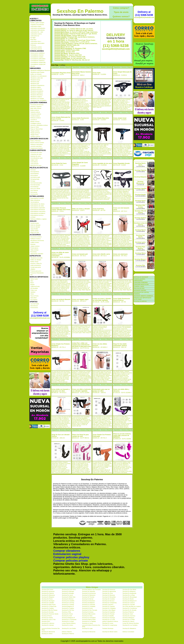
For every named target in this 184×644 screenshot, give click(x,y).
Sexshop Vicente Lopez (62, 58)
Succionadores (35, 202)
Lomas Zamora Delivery (69, 623)
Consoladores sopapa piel (38, 64)
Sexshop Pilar (59, 60)
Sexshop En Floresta (108, 614)
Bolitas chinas (34, 262)
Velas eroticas (34, 250)
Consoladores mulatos (37, 57)
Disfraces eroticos (35, 118)
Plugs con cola (35, 233)
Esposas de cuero (36, 156)
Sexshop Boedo (60, 39)
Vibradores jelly (35, 82)
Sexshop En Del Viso (68, 610)
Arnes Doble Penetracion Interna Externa (122, 299)
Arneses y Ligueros (36, 106)
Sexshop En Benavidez (109, 597)
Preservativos (34, 248)
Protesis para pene (36, 271)
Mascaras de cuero (36, 166)
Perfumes (33, 45)
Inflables (33, 269)
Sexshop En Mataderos (129, 628)
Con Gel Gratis (35, 304)
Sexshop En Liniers (67, 625)
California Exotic (35, 286)
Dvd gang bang (35, 179)
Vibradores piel (35, 84)
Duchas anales (35, 223)
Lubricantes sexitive (36, 47)
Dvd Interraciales (35, 185)
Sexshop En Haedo (47, 618)
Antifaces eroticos (35, 239)
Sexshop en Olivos (47, 634)
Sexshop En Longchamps (110, 625)
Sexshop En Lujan (87, 628)
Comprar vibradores (67, 551)
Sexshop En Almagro (68, 593)
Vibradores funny (35, 80)
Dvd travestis (34, 194)
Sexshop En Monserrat (48, 632)
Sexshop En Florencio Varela (50, 614)
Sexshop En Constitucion (130, 608)
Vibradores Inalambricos (37, 85)
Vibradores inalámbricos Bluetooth (40, 70)
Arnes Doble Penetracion (81, 118)
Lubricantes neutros (36, 34)
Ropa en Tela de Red (36, 129)
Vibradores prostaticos (37, 91)
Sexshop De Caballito (68, 601)
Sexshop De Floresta (88, 597)
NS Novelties (34, 288)
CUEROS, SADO (139, 286)
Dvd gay (33, 181)
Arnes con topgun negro (80, 299)
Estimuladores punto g (37, 215)
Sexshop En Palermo (80, 11)
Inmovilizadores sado (36, 158)
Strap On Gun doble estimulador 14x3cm (120, 345)
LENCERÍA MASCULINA (141, 284)
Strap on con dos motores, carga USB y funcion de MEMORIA (122, 435)
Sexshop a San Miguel (109, 610)
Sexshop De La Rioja (129, 595)
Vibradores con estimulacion (38, 76)
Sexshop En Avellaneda (129, 593)
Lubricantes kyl (35, 36)
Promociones (34, 308)
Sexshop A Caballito (108, 616)
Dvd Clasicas (34, 190)
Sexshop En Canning (68, 603)
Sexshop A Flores (47, 616)
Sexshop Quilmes (60, 45)
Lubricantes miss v (36, 41)
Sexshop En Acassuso (109, 590)
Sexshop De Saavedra (89, 591)
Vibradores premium (36, 89)
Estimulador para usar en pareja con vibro (101, 390)
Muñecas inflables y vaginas (38, 219)
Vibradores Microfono (36, 95)
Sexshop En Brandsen (89, 601)
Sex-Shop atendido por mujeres (132, 606)
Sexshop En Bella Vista (69, 597)
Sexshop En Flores (67, 614)
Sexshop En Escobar (48, 612)
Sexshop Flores (60, 40)
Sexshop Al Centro (87, 608)
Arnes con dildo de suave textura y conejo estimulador (60, 254)
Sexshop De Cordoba (108, 599)
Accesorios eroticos (36, 237)
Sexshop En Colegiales (109, 608)
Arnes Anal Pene (98, 209)
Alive (32, 281)
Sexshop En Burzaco (108, 601)
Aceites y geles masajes (37, 23)
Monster (33, 66)
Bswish (32, 285)
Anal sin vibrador (35, 227)
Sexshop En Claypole (108, 606)
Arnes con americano (120, 254)
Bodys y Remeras (35, 141)
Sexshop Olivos (60, 52)
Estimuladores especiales (38, 208)
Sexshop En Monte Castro (110, 632)
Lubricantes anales (36, 26)
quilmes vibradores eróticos (110, 621)
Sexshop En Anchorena (89, 593)
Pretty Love (34, 290)
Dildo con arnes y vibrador (81, 209)
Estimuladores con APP (37, 198)
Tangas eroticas (35, 131)
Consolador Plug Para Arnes (61, 73)
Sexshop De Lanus (67, 595)
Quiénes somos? (121, 17)
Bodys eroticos (35, 110)
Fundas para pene (36, 267)
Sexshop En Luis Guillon (69, 628)
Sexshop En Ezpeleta (108, 612)
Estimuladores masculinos (38, 211)
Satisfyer (33, 292)
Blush (32, 283)
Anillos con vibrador (36, 74)
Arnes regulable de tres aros (102, 163)
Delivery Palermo (67, 632)
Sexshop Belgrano (60, 29)
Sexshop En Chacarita (89, 605)
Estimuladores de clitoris (37, 204)
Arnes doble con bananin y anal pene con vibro (61, 390)
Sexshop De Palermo (48, 593)
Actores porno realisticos (37, 53)
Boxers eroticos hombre (37, 143)
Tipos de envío (121, 12)
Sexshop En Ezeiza (88, 612)
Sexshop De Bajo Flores (49, 605)
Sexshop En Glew (87, 616)
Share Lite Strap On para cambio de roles (80, 435)
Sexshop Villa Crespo (62, 42)
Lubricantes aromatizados (38, 28)
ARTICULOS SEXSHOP (141, 277)
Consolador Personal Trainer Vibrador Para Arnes (61, 209)
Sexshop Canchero (108, 605)
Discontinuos (34, 306)
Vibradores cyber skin (37, 78)
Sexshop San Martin (61, 53)
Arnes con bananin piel (80, 254)
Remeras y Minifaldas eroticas (39, 125)
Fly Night (33, 38)
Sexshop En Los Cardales (130, 625)
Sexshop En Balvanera (48, 595)
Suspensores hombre (37, 148)
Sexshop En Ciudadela (89, 606)
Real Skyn (33, 39)
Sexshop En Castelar (68, 605)
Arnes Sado (97, 73)
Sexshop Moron (60, 47)
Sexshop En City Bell (129, 605)
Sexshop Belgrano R (68, 606)
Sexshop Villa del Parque (63, 35)
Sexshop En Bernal (88, 599)
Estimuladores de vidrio (37, 206)
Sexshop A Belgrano (128, 618)
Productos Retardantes (37, 273)
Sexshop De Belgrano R (130, 601)
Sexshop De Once (108, 593)
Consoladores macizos (37, 55)
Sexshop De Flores (47, 599)
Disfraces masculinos (36, 144)
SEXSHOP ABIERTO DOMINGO (144, 296)
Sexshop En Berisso (68, 599)
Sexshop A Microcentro (89, 614)
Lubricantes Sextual (36, 49)
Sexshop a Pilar (66, 612)
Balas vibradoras (35, 200)
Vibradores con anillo (36, 258)
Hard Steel (33, 298)
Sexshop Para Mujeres (140, 248)
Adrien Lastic (34, 279)
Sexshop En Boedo (128, 599)
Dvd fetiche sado (35, 177)
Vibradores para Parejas (37, 72)
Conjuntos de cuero (36, 154)
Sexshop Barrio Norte (62, 32)
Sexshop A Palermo (128, 612)
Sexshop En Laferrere (48, 623)
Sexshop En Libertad (48, 625)
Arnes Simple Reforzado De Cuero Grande (61, 118)
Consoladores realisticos (37, 61)
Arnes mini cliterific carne (101, 254)
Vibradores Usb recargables (38, 100)
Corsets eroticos (35, 116)
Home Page (55, 65)
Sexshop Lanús (60, 50)
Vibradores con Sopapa (37, 99)
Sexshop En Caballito (48, 603)
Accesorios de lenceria (37, 105)
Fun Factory (34, 300)
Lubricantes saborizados (37, 43)
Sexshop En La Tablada (89, 621)
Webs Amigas (92, 587)
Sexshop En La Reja (68, 621)
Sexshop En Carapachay (109, 603)
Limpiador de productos (37, 24)
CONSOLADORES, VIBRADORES (140, 280)
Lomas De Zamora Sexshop (131, 623)
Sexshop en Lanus (87, 623)
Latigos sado (34, 160)
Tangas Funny (34, 135)
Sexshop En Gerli (67, 616)
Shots (32, 294)
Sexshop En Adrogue (68, 591)
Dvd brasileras (34, 174)
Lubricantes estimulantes (38, 30)
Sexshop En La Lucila (109, 620)
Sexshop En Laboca (128, 621)
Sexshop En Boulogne (48, 601)
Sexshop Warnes (60, 55)
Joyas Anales (34, 229)
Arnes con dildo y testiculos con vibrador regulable (82, 390)
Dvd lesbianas (34, 187)
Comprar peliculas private (71, 561)
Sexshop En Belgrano (48, 597)
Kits (31, 275)
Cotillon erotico (35, 242)
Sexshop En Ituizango (109, 618)
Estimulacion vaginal (67, 554)
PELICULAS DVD (139, 288)
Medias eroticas (35, 121)
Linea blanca (34, 162)
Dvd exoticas (34, 175)
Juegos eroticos (35, 246)
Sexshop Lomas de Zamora (63, 44)
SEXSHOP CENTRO (140, 290)
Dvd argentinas (35, 172)
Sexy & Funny (34, 296)
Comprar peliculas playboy (71, 557)
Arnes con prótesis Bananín (61, 299)
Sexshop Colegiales (61, 57)
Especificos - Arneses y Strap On (62, 67)
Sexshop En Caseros (129, 603)
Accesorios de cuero (36, 152)
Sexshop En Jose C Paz (49, 620)
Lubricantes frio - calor (37, 32)
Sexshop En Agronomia (109, 591)
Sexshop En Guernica (129, 616)
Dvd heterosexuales (36, 183)
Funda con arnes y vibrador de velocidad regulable (102, 299)
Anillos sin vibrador (36, 260)
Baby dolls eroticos (36, 108)
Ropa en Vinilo (35, 127)
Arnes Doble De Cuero (59, 163)
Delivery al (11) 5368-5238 (40, 314)
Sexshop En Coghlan (48, 608)
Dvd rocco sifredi (35, 189)
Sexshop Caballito (60, 37)
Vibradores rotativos (36, 97)
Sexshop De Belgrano (88, 603)
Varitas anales (34, 231)
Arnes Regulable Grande (121, 163)
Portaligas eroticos (36, 123)
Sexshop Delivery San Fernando (91, 590)
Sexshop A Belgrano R (68, 618)
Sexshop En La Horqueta (69, 620)
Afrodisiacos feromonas (37, 241)
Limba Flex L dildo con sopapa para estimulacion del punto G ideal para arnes (82, 345)
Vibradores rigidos (36, 87)
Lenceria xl (34, 120)
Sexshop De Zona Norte (69, 590)
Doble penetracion (36, 265)
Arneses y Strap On (36, 263)
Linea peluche (34, 164)
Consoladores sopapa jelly (38, 62)
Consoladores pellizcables (38, 59)
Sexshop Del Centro (47, 590)
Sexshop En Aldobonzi (129, 591)
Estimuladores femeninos (38, 210)
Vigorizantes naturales (37, 254)
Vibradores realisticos (37, 93)
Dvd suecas (34, 192)
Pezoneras (34, 252)
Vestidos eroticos (35, 136)
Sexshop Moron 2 (140, 259)
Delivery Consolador (128, 632)
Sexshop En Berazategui (130, 597)
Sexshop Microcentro (61, 34)
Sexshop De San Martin (129, 590)
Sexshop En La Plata (129, 620)
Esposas (33, 244)
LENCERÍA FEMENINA (141, 282)
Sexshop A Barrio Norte (89, 620)
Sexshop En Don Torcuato (90, 610)
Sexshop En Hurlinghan (89, 618)
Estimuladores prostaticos (38, 213)
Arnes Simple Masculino (101, 118)
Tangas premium (35, 133)
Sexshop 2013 (46, 621)
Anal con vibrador (35, 225)
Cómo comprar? (121, 8)
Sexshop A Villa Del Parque (50, 610)
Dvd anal (33, 170)
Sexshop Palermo (60, 30)
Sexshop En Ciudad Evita (49, 606)
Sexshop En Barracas (109, 595)
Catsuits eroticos (35, 112)
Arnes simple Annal (120, 118)
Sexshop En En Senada (129, 610)
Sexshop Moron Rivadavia (63, 49)
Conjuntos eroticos (36, 114)
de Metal (33, 217)
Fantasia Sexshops (108, 628)
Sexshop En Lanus (108, 623)
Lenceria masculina (36, 146)
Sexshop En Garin (128, 614)
